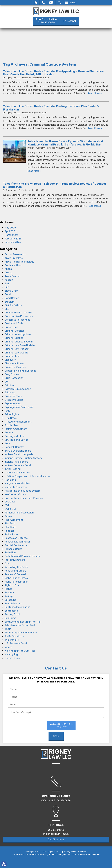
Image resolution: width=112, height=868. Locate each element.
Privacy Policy (70, 852)
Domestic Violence (15, 367)
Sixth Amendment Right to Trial (23, 622)
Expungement (13, 404)
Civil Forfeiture (13, 305)
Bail (7, 284)
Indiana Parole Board (16, 462)
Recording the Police (16, 567)
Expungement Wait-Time (19, 407)
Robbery (9, 593)
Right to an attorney (16, 578)
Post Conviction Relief (17, 542)
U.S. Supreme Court (16, 643)
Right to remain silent (17, 582)
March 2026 (11, 235)
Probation (10, 553)
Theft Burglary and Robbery (21, 633)
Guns (8, 444)
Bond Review (12, 298)
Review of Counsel (15, 574)
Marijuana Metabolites (17, 483)
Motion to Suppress (16, 487)
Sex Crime (10, 618)
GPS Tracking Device (16, 440)
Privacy (58, 727)
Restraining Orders (15, 571)
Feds (7, 411)
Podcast (9, 531)
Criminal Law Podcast (17, 349)
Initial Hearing (13, 469)
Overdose (10, 502)
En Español (70, 21)
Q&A (7, 564)
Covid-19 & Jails (14, 323)
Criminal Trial (12, 356)
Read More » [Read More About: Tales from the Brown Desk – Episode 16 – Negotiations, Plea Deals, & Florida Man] (95, 128)
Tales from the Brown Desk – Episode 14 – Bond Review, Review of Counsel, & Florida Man (55, 185)
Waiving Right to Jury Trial (20, 651)
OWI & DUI (10, 509)
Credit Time (11, 327)
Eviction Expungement (18, 389)
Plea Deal (10, 523)
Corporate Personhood (17, 320)
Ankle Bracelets (14, 258)
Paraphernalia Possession (19, 513)
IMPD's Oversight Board (18, 451)
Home (36, 3)
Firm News (11, 418)
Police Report (12, 534)
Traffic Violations (14, 636)
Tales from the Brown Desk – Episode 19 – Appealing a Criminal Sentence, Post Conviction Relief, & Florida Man (54, 73)
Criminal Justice (14, 338)
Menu (73, 3)
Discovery (10, 360)
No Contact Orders (15, 494)
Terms (64, 727)
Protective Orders (15, 560)
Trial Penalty (12, 640)
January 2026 (13, 242)
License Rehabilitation (17, 473)
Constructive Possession (19, 316)
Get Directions (56, 839)
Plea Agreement (14, 520)
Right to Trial (12, 585)
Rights (8, 589)
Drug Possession (14, 378)
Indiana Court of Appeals (19, 454)
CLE (7, 309)
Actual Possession (15, 254)
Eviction (9, 385)
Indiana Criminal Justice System (23, 458)
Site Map (82, 852)
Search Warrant (14, 604)
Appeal (8, 269)
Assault (9, 280)
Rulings (9, 596)
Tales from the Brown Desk (20, 625)
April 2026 (11, 231)
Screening (10, 600)
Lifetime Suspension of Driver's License (27, 476)
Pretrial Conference (16, 545)
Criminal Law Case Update (20, 345)
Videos (8, 647)
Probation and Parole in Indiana (23, 556)
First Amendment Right (18, 422)
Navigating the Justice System (23, 491)
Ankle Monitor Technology (19, 262)
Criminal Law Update (16, 353)
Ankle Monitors (13, 265)
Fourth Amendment (16, 429)
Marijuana (10, 480)
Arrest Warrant (13, 276)
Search (59, 3)
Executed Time (13, 396)
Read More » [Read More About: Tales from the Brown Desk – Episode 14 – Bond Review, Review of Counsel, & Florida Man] (95, 206)
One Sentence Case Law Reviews (24, 498)
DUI (7, 382)
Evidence (10, 393)
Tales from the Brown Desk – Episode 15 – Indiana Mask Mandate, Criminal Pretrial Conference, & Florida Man (66, 143)
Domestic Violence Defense (20, 371)
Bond (8, 294)
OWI (7, 505)
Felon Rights (12, 414)
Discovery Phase (14, 363)
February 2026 (13, 239)
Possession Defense (16, 538)
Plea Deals (10, 527)
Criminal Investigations (18, 334)
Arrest (8, 273)
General (9, 433)
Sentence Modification (17, 607)
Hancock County (14, 447)
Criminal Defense (14, 331)
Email (51, 3)
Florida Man (11, 425)
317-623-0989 (46, 21)
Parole (8, 516)
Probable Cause (13, 549)
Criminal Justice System (19, 342)
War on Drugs (12, 658)
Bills (7, 287)
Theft (8, 629)
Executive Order (14, 400)
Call (43, 3)
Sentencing (11, 611)
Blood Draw (11, 291)
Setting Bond (12, 614)
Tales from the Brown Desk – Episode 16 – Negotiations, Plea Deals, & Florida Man (51, 108)
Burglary (10, 302)
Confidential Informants (18, 313)
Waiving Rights (13, 654)
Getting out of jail (15, 436)
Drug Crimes (12, 374)
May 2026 (10, 228)
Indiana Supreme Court (18, 465)
